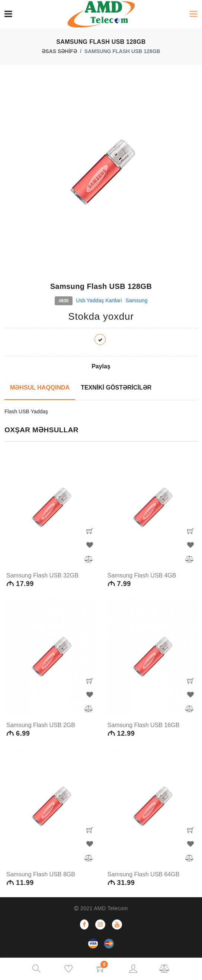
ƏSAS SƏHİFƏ (59, 51)
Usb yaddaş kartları (99, 300)
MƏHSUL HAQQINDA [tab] (40, 388)
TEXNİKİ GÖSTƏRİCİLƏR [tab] (116, 388)
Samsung (136, 300)
